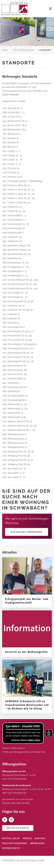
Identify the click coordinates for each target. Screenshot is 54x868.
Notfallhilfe (11, 838)
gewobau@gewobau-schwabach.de (27, 752)
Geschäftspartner (15, 843)
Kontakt (40, 838)
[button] (50, 9)
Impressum (37, 843)
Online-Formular (10, 95)
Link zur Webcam (18, 828)
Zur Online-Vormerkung (27, 532)
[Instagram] (11, 820)
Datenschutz (11, 848)
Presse (27, 838)
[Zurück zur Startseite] (14, 9)
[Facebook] (5, 820)
